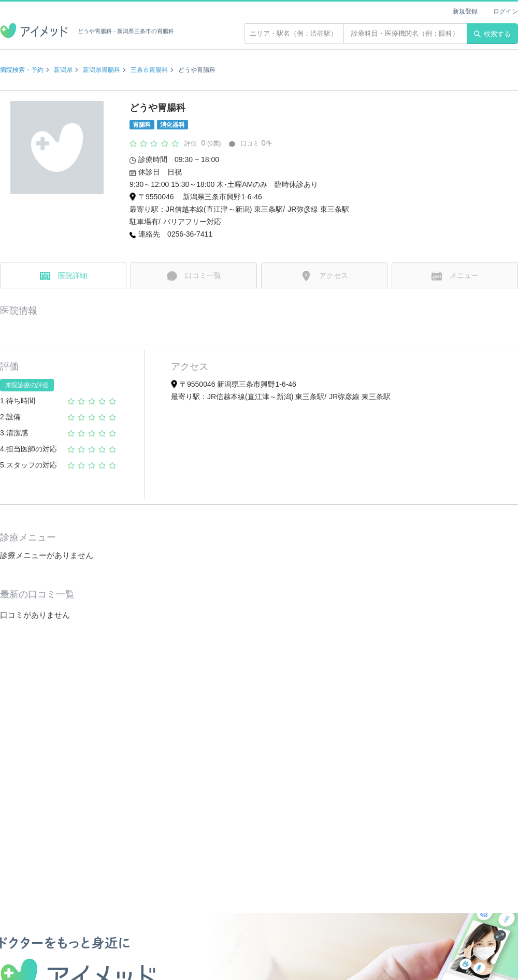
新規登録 (465, 11)
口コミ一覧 (194, 276)
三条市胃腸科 (149, 70)
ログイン (506, 11)
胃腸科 (142, 125)
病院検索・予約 (22, 70)
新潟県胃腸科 (102, 70)
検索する (492, 34)
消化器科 (172, 125)
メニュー (455, 276)
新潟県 (63, 70)
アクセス (325, 276)
